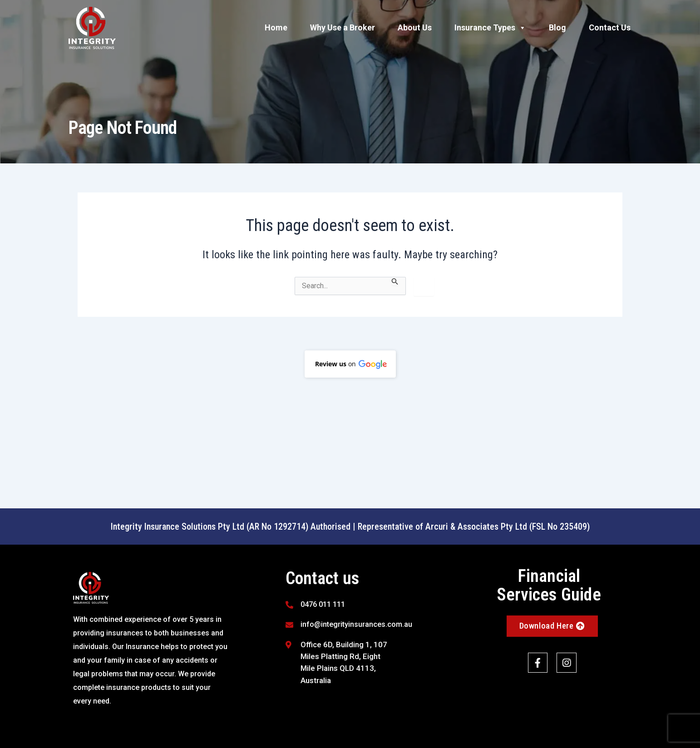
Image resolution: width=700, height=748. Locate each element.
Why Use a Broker (343, 27)
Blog (557, 27)
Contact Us (610, 27)
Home (276, 27)
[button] (350, 364)
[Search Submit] (395, 281)
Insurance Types (490, 28)
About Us (415, 27)
